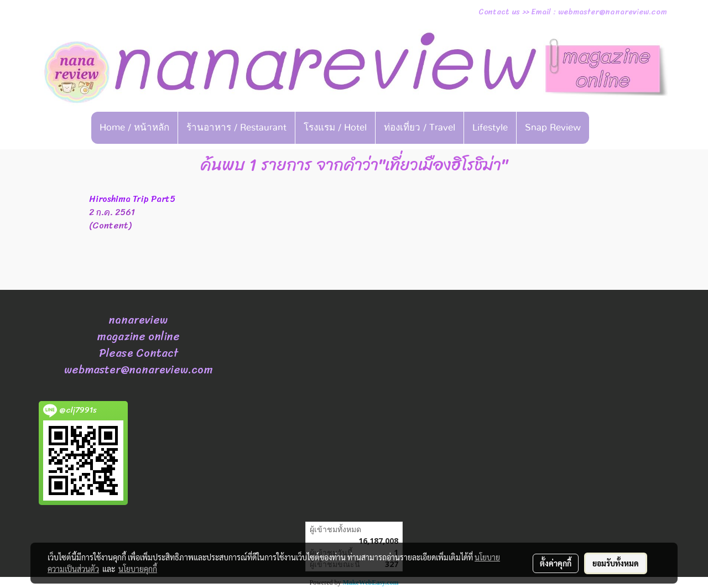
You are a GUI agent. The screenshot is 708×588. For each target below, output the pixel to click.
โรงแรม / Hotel (335, 128)
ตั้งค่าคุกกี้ (556, 563)
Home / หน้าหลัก (134, 128)
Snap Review (553, 128)
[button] (606, 128)
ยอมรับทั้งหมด (616, 563)
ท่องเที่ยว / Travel (420, 128)
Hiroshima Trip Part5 (132, 199)
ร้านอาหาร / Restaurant (236, 128)
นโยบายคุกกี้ (138, 569)
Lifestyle (490, 128)
